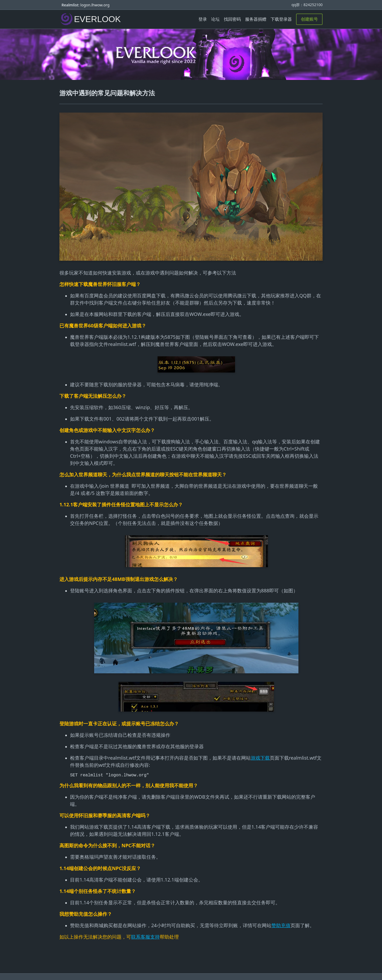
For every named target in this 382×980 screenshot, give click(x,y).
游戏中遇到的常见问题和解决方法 (107, 93)
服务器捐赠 (256, 19)
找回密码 (232, 19)
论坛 (215, 19)
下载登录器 (281, 19)
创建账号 (309, 19)
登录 (203, 19)
